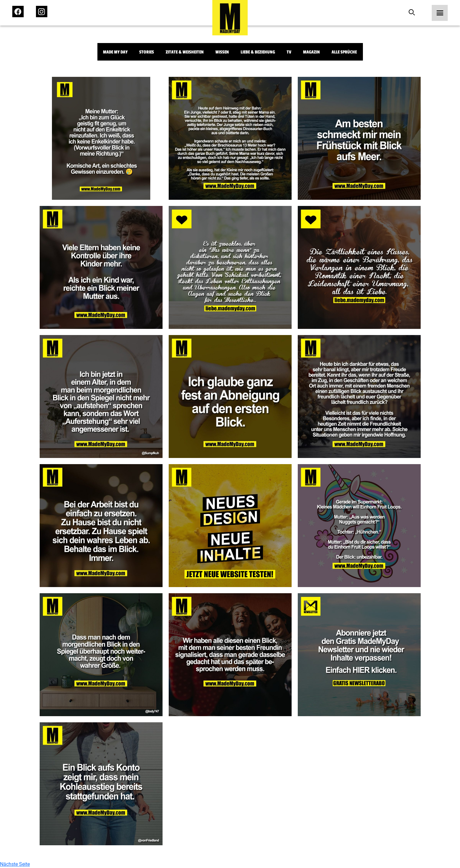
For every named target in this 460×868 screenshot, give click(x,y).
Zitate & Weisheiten (185, 52)
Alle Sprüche (344, 52)
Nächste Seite (15, 864)
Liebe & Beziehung (258, 52)
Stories (147, 52)
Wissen (222, 52)
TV (289, 52)
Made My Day (115, 52)
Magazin (311, 52)
